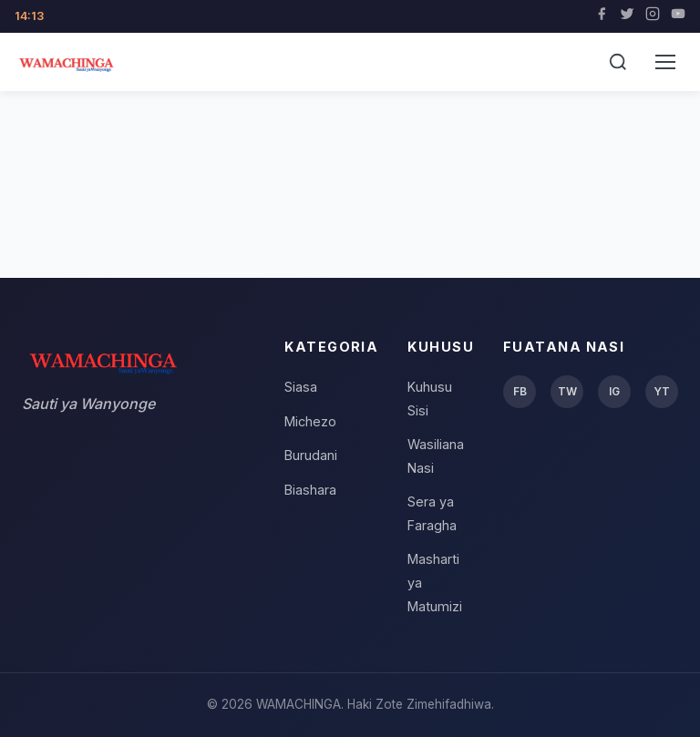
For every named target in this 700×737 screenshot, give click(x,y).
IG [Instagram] (614, 391)
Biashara (310, 490)
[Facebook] (602, 16)
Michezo (310, 421)
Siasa (301, 387)
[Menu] (665, 62)
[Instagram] (653, 16)
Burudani (311, 455)
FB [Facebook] (520, 391)
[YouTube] (678, 16)
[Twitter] (627, 16)
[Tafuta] (618, 62)
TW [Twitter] (567, 391)
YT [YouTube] (662, 391)
